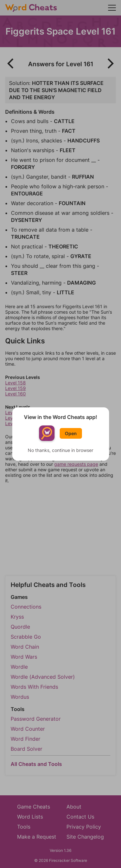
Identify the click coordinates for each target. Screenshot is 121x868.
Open (71, 433)
